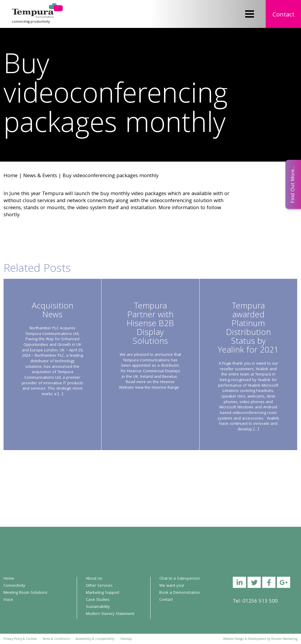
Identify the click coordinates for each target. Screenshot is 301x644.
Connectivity (14, 586)
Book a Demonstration (180, 593)
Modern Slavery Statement (110, 614)
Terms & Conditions (56, 639)
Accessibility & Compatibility (95, 639)
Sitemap (126, 639)
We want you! (172, 586)
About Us (94, 579)
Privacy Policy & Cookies (20, 639)
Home (11, 176)
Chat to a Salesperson (180, 579)
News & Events (40, 176)
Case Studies (98, 600)
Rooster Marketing (284, 639)
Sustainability (98, 607)
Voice (8, 600)
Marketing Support (103, 593)
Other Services (99, 586)
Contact (284, 15)
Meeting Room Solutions (25, 593)
